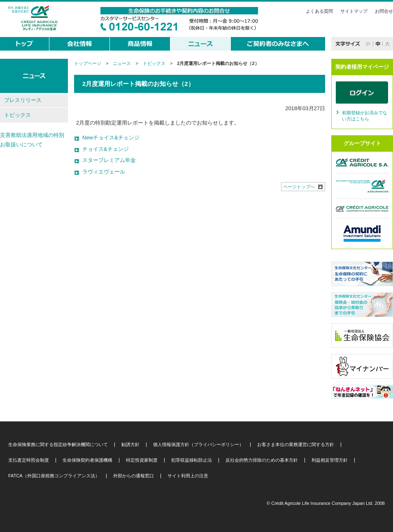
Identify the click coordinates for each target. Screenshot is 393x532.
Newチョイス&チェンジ (111, 138)
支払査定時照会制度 (29, 460)
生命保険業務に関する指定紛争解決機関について (58, 445)
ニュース (122, 63)
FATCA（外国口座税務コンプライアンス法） (54, 476)
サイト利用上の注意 (188, 476)
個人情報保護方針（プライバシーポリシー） (198, 445)
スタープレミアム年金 (109, 160)
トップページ (88, 63)
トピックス (154, 63)
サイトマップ (354, 11)
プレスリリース (23, 100)
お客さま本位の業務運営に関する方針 (296, 445)
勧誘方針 (130, 445)
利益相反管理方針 (330, 460)
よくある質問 (319, 11)
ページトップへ (299, 187)
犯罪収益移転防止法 (192, 460)
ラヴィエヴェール (104, 172)
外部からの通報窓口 (134, 476)
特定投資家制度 (142, 460)
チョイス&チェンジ (106, 149)
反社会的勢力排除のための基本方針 (262, 460)
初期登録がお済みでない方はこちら (365, 116)
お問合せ (384, 11)
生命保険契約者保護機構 (87, 460)
